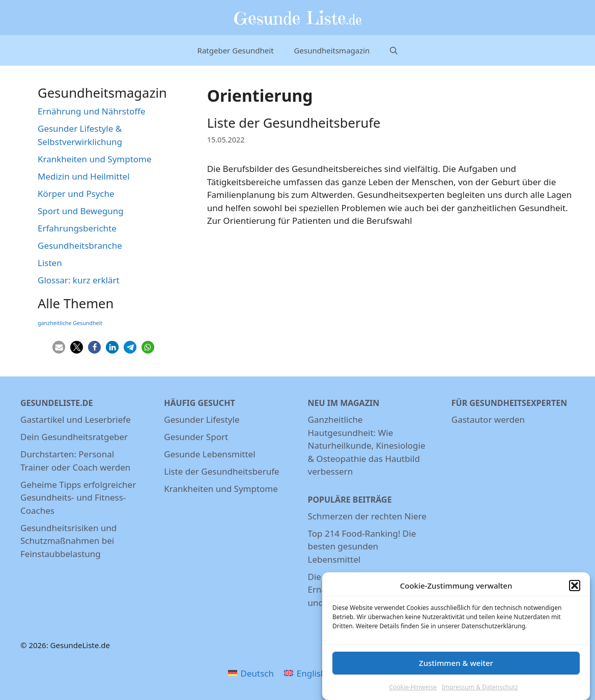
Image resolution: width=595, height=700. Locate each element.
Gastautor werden (488, 419)
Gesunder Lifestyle (202, 419)
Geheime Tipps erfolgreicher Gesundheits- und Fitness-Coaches (78, 498)
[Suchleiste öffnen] (394, 50)
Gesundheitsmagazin (332, 50)
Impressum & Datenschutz (480, 692)
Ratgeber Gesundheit (236, 50)
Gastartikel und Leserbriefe (76, 419)
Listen (50, 263)
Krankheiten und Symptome (95, 159)
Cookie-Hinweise (413, 692)
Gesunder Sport (196, 437)
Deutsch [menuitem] (257, 673)
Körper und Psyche (76, 194)
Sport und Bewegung (81, 211)
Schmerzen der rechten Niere (367, 516)
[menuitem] (251, 673)
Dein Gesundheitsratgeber (74, 437)
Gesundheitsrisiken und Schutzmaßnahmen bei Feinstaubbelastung (68, 541)
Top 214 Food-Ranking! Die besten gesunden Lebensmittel (362, 546)
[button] (575, 590)
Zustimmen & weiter (456, 667)
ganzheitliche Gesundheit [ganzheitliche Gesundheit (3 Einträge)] (70, 323)
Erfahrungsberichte (77, 228)
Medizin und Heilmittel (84, 176)
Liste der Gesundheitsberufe (294, 123)
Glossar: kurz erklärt (79, 280)
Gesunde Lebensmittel (209, 454)
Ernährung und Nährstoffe (92, 111)
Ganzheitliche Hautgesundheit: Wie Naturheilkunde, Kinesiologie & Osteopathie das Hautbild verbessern (367, 445)
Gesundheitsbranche (80, 245)
